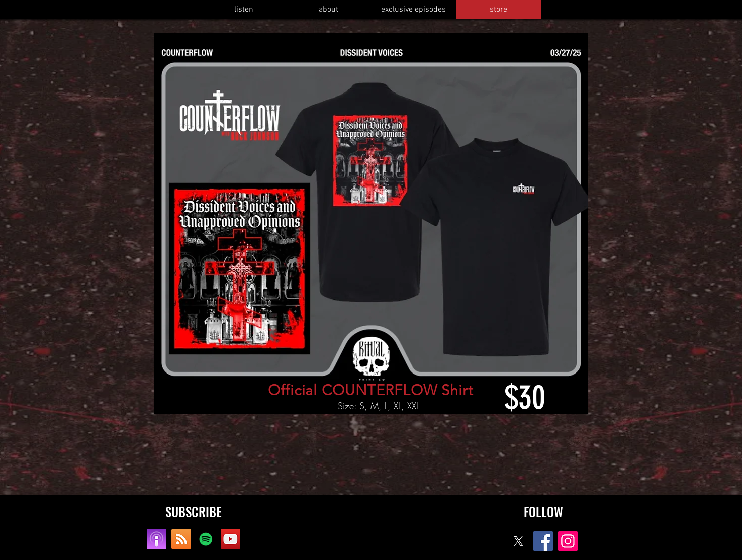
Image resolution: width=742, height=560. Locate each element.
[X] (519, 541)
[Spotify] (206, 539)
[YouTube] (230, 539)
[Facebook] (543, 541)
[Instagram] (568, 541)
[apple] (157, 539)
